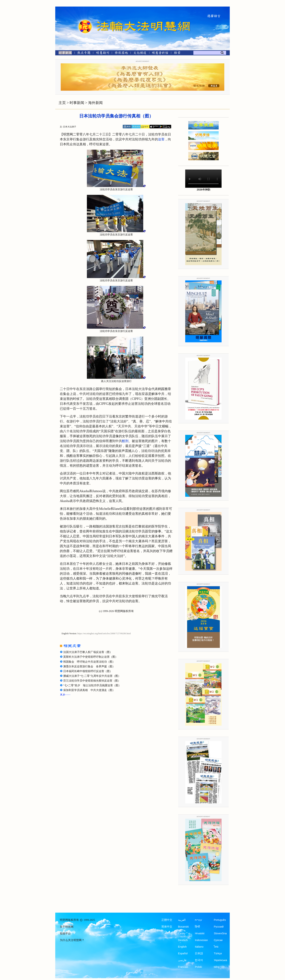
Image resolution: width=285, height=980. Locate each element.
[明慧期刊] (103, 53)
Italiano (199, 947)
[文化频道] (140, 53)
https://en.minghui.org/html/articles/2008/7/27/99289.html (104, 633)
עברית (198, 920)
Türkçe (218, 953)
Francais (183, 967)
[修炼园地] (121, 53)
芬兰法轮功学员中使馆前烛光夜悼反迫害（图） (92, 681)
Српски (218, 940)
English (182, 947)
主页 (62, 103)
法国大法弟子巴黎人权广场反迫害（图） (88, 652)
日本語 (199, 953)
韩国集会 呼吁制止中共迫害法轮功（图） (89, 662)
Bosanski (183, 927)
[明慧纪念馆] (160, 53)
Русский (219, 927)
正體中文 (167, 920)
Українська (220, 960)
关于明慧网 (67, 927)
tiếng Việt (219, 967)
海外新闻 (95, 103)
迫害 (161, 139)
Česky (182, 933)
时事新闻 (77, 103)
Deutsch (183, 940)
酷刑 (125, 441)
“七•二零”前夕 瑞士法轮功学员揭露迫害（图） (92, 685)
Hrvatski (200, 933)
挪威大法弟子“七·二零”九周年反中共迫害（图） (92, 676)
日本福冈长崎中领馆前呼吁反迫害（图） (88, 671)
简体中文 (167, 927)
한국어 (199, 960)
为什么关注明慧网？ (72, 940)
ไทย (216, 947)
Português (220, 920)
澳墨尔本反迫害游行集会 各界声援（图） (89, 666)
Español (183, 953)
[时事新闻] (64, 53)
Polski (198, 967)
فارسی (182, 960)
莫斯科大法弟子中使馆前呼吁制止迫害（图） (91, 657)
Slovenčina (220, 933)
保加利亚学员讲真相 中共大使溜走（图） (89, 690)
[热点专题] (84, 53)
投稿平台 (65, 934)
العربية (182, 920)
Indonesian (201, 940)
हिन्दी (197, 927)
